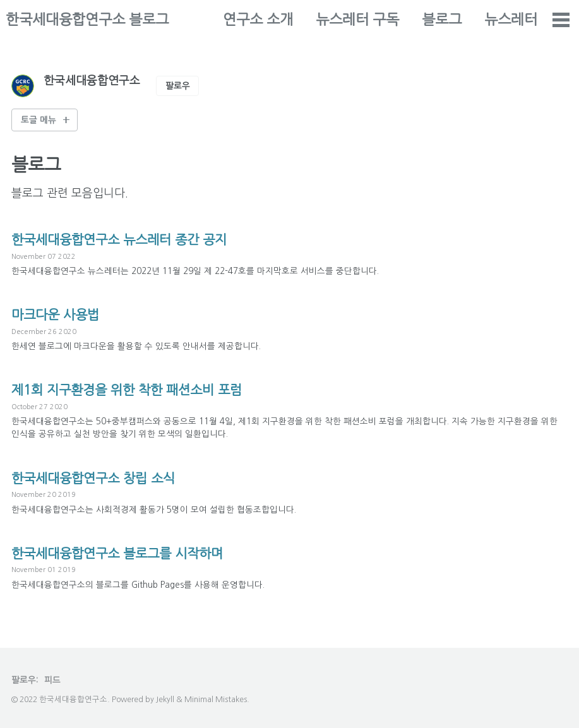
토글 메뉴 (39, 120)
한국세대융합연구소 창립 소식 (101, 478)
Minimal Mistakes (216, 699)
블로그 (517, 20)
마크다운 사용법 (60, 314)
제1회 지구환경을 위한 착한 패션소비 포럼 (138, 390)
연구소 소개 (334, 20)
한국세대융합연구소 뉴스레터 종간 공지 (130, 239)
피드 (52, 680)
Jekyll (165, 699)
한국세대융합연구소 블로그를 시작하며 (128, 553)
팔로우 (178, 86)
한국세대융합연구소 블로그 (87, 20)
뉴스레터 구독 (433, 20)
